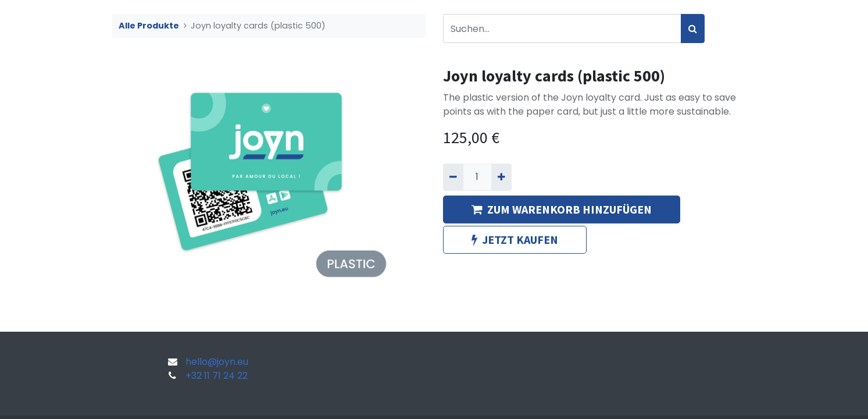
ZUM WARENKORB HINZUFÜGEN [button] (562, 209)
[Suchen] (693, 29)
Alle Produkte (149, 26)
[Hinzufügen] (501, 177)
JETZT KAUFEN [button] (515, 239)
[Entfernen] (453, 177)
